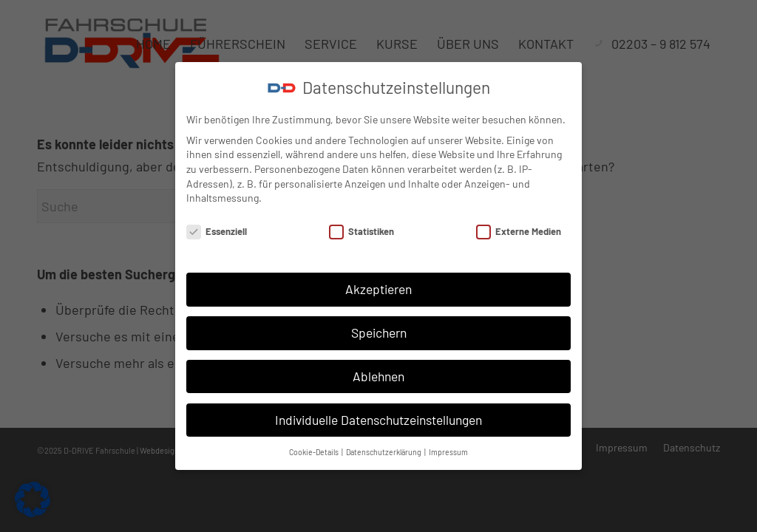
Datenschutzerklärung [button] (384, 452)
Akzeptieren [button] (378, 289)
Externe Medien (519, 232)
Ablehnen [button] (378, 376)
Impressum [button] (448, 452)
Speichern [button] (379, 332)
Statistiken (361, 232)
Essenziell (217, 232)
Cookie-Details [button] (315, 452)
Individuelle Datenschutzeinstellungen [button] (378, 420)
